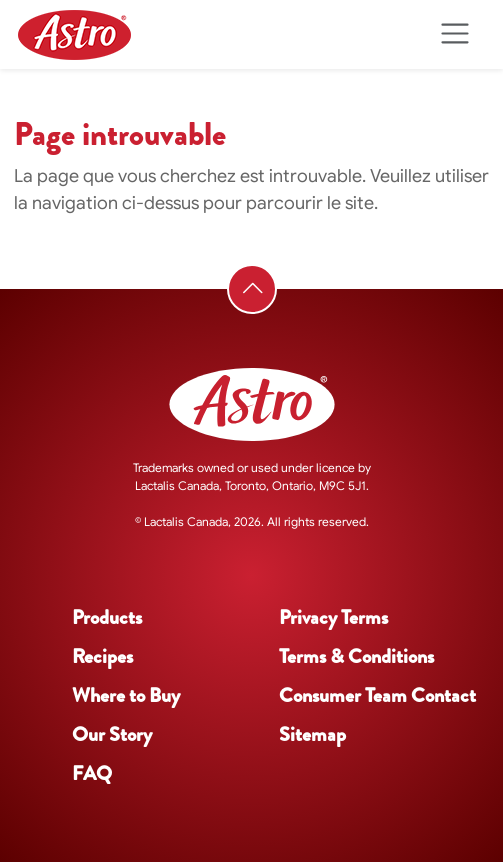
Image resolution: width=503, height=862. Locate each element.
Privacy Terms (333, 617)
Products (107, 617)
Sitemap (312, 734)
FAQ (92, 773)
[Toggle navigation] (454, 34)
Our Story (112, 734)
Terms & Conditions (356, 656)
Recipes (102, 656)
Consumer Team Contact (377, 695)
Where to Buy (126, 695)
